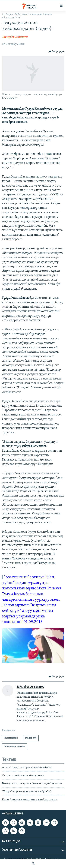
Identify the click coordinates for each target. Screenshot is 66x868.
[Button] (56, 52)
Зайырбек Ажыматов (15, 37)
